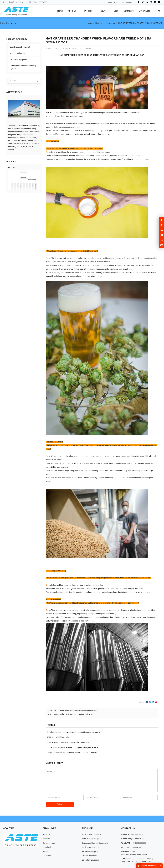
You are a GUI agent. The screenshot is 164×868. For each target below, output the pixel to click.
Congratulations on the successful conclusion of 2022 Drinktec (72, 742)
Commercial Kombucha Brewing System (23, 67)
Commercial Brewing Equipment (95, 833)
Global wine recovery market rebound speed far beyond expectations (130, 737)
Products (46, 828)
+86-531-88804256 (39, 2)
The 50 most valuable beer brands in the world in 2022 (80, 711)
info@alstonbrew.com (18, 2)
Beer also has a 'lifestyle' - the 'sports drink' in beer (74, 714)
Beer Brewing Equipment (20, 47)
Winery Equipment (17, 53)
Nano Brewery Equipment (92, 828)
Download (47, 837)
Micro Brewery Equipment (92, 824)
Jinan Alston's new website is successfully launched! (68, 737)
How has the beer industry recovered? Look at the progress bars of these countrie (80, 732)
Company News (49, 833)
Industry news (8, 23)
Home (60, 11)
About (110, 2)
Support (46, 841)
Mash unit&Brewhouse (91, 837)
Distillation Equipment (19, 60)
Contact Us (47, 845)
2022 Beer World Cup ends (114, 732)
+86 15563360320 (139, 833)
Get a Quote (127, 2)
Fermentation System (91, 841)
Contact (117, 2)
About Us (46, 824)
